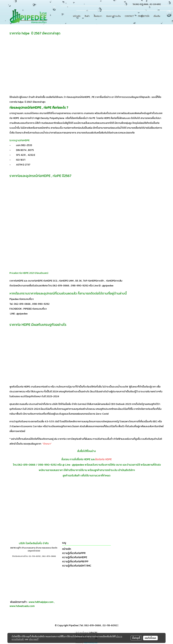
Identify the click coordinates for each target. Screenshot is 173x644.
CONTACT (129, 16)
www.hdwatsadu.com (22, 606)
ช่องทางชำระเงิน (113, 16)
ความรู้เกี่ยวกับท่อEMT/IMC (77, 566)
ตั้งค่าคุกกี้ (136, 638)
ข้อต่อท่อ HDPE (103, 459)
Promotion (144, 16)
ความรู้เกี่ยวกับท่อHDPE (75, 557)
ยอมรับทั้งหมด (150, 638)
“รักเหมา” (47, 444)
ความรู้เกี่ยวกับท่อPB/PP (75, 561)
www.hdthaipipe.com (41, 602)
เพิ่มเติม (157, 16)
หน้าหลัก (77, 16)
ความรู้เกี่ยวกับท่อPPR (74, 553)
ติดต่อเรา (98, 16)
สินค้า (87, 16)
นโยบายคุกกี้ (34, 639)
